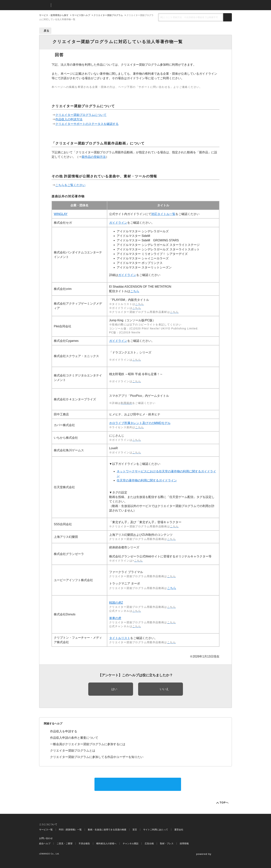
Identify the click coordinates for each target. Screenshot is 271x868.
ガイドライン (118, 223)
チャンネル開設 (131, 844)
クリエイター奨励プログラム (108, 15)
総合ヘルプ (45, 844)
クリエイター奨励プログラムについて (81, 115)
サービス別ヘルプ (81, 15)
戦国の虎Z (116, 603)
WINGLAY (61, 214)
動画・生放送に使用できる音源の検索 (107, 830)
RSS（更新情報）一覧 (70, 830)
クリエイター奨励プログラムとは (73, 751)
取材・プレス (167, 844)
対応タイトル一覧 (163, 214)
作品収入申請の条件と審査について (74, 738)
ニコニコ (44, 5)
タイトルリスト (120, 638)
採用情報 (184, 844)
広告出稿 (149, 844)
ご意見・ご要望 (65, 844)
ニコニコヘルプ (74, 5)
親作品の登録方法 (94, 157)
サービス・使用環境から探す (54, 15)
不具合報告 (84, 844)
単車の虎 (115, 618)
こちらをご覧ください (70, 185)
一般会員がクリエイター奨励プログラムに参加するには (88, 744)
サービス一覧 (46, 830)
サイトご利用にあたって (156, 830)
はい (114, 689)
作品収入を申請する (64, 731)
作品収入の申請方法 (69, 119)
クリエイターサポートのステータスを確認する (87, 124)
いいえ (164, 689)
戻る (47, 31)
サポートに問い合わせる (138, 784)
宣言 (135, 830)
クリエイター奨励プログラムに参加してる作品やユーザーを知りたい (97, 757)
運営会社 (179, 830)
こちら (135, 291)
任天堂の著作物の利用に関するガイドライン (147, 480)
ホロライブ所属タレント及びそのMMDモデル (140, 423)
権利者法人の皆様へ (106, 844)
